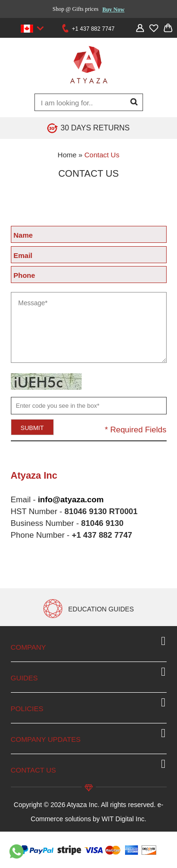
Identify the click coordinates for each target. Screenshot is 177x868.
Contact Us (102, 155)
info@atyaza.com (71, 500)
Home (67, 155)
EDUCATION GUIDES (101, 609)
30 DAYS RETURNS (95, 128)
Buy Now (114, 9)
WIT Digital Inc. (124, 819)
